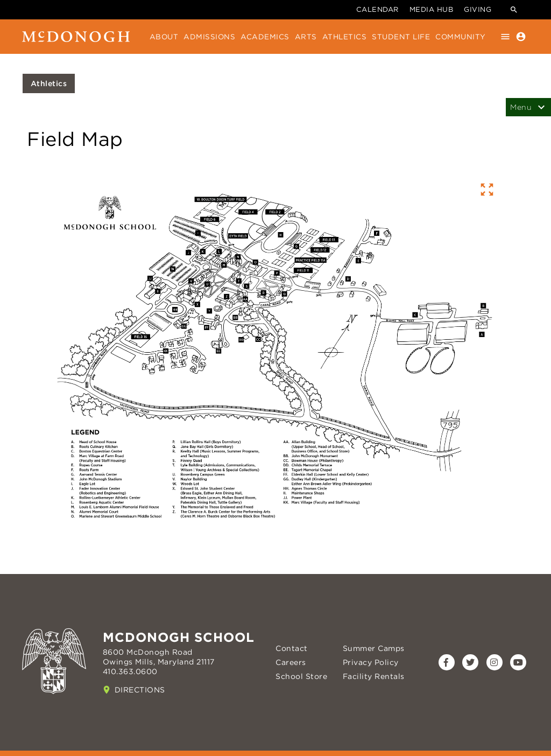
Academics (265, 37)
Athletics (345, 37)
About (164, 37)
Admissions (209, 37)
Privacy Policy (371, 662)
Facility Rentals (374, 676)
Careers (291, 662)
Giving (478, 9)
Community (461, 37)
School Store (301, 676)
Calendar (377, 9)
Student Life (401, 37)
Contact (292, 648)
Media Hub (432, 9)
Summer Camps (374, 648)
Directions (140, 690)
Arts (306, 37)
